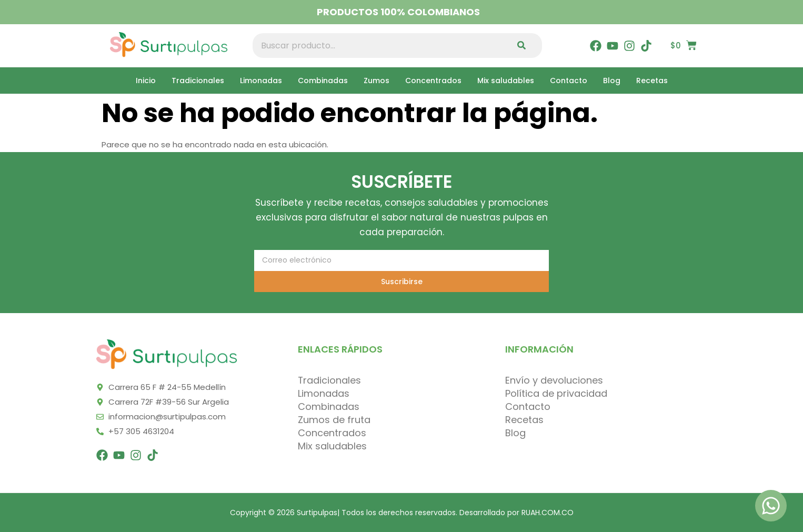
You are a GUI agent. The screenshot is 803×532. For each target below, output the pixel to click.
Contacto (569, 81)
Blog (612, 81)
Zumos (377, 81)
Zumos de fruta (334, 420)
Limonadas (261, 81)
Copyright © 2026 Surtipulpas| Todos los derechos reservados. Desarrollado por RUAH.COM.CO (402, 513)
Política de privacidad (556, 394)
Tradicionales (198, 81)
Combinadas (323, 81)
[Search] (524, 46)
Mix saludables (506, 81)
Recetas (652, 81)
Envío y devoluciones (554, 380)
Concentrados (433, 81)
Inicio (146, 81)
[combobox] (379, 46)
